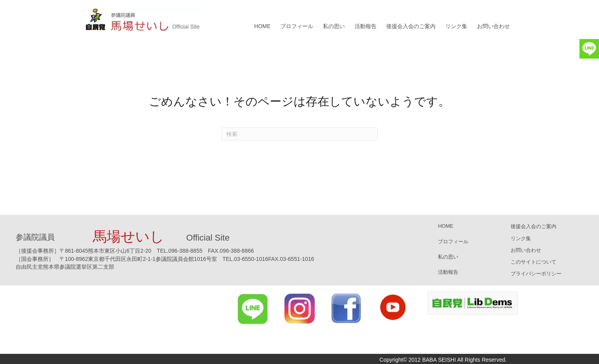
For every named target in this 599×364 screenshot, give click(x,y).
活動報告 (366, 26)
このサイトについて (534, 262)
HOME (262, 26)
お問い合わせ (493, 26)
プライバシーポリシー (536, 274)
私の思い (334, 26)
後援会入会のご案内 (411, 26)
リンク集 (456, 26)
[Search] (299, 134)
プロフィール (297, 26)
